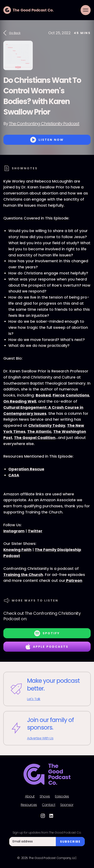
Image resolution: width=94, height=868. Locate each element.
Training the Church (23, 575)
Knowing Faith (17, 550)
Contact (49, 805)
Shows (45, 796)
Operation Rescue (26, 469)
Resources (29, 805)
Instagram (14, 531)
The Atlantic (39, 431)
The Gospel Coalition (35, 438)
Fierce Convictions (71, 395)
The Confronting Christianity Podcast (44, 124)
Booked (43, 395)
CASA (14, 475)
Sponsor (67, 805)
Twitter (35, 531)
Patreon (74, 580)
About (30, 796)
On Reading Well (20, 401)
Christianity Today (47, 425)
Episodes (62, 796)
